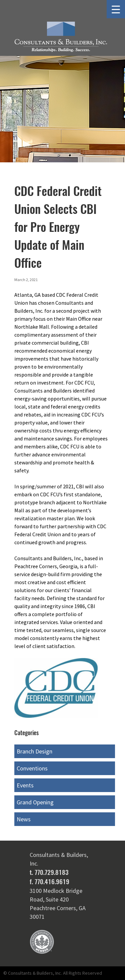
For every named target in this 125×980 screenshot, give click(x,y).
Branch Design (34, 751)
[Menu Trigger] (116, 9)
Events (25, 785)
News (24, 819)
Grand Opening (35, 802)
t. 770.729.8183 (49, 872)
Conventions (32, 768)
